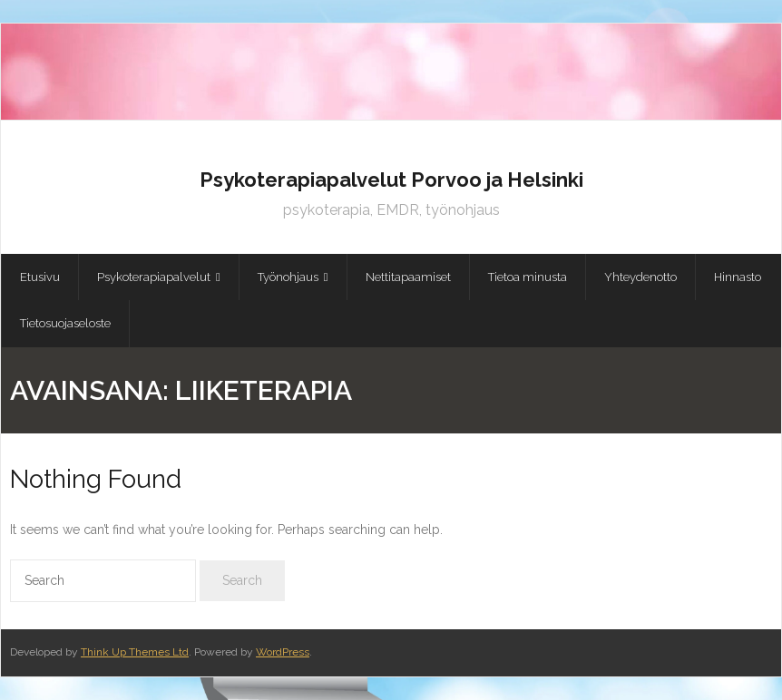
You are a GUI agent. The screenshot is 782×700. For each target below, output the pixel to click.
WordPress (283, 652)
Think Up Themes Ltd (135, 652)
